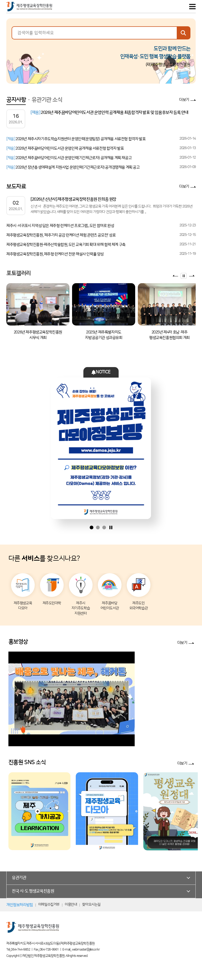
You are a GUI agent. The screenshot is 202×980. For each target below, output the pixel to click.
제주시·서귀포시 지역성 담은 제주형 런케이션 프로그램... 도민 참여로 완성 (60, 226)
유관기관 (19, 878)
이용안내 (71, 905)
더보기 (184, 100)
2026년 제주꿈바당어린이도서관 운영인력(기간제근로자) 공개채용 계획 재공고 (69, 158)
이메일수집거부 (49, 905)
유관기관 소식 (47, 100)
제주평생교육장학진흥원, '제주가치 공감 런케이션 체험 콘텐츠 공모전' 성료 (61, 235)
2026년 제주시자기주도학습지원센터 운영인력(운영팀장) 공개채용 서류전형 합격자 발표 (76, 139)
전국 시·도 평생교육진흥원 (33, 891)
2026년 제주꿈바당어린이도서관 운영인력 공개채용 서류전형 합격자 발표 (65, 148)
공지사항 (16, 100)
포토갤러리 (19, 273)
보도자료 (16, 187)
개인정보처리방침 (20, 905)
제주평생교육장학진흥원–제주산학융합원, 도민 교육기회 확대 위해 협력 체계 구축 (66, 245)
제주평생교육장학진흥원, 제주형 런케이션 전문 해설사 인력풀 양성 (55, 254)
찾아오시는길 (91, 905)
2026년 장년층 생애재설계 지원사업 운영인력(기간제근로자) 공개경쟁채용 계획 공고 (73, 167)
